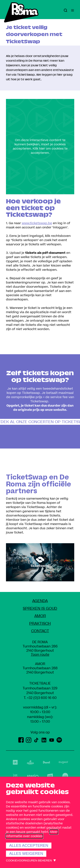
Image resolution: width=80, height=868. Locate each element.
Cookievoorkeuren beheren (29, 860)
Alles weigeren (26, 854)
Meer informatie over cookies (32, 834)
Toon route (40, 655)
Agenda (40, 601)
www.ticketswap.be (37, 223)
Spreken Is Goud (40, 609)
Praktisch (40, 624)
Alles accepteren (29, 846)
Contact (40, 631)
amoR (40, 616)
